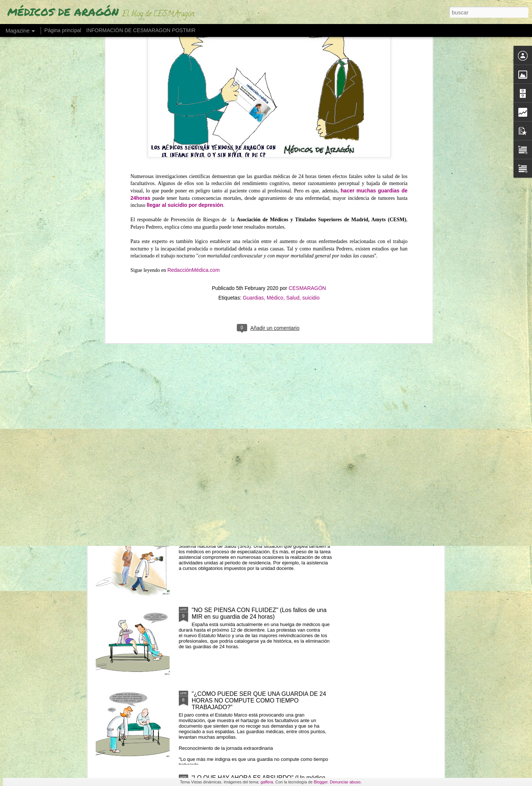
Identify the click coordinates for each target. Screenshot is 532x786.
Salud (293, 119)
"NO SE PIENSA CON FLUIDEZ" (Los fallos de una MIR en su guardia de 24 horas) (259, 613)
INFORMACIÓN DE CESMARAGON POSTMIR (141, 30)
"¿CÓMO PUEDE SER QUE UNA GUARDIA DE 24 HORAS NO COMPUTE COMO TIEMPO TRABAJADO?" (259, 700)
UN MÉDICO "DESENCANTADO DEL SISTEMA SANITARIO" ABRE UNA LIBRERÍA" (309, 309)
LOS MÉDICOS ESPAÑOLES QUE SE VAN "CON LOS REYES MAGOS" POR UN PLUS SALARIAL (258, 446)
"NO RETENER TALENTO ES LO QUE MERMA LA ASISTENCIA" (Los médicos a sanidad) (401, 309)
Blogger (320, 782)
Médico (275, 119)
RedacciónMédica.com (194, 92)
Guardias (253, 119)
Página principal (63, 30)
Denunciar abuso (345, 782)
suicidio (311, 119)
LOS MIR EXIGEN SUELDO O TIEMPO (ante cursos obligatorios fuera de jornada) (261, 529)
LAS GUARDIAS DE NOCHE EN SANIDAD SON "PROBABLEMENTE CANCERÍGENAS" (256, 362)
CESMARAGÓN (307, 109)
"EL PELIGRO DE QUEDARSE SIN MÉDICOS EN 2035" (223, 303)
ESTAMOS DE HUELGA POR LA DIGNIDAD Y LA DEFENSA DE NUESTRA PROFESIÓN (132, 313)
